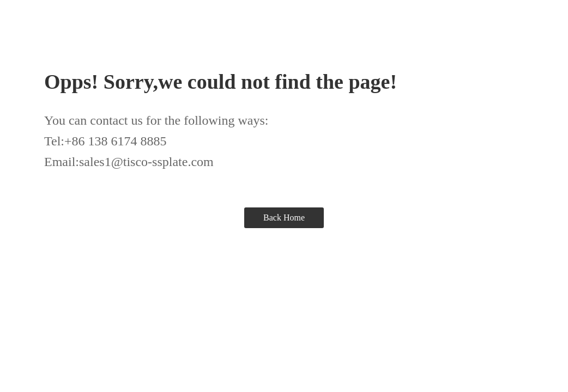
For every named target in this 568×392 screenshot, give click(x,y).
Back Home (284, 218)
